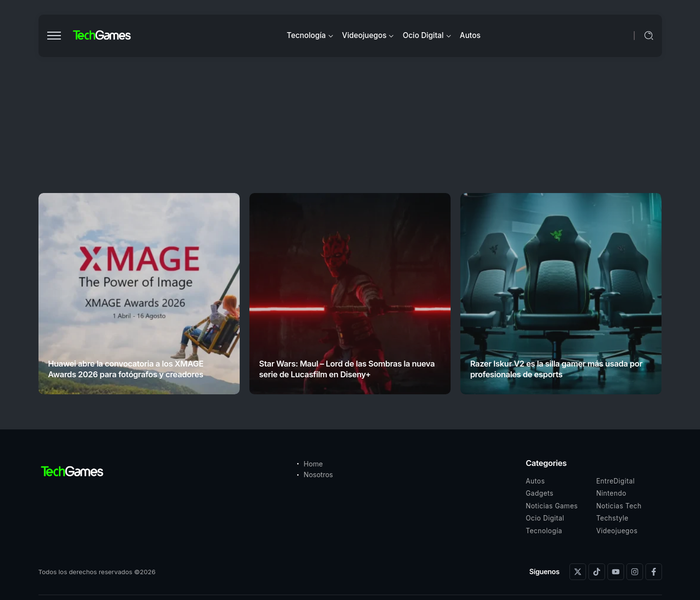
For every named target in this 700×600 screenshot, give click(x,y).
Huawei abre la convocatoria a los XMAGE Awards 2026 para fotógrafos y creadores (126, 369)
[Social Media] (578, 572)
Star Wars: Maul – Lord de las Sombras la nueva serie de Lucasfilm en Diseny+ (347, 369)
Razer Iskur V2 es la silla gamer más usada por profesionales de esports (556, 369)
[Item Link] (139, 294)
